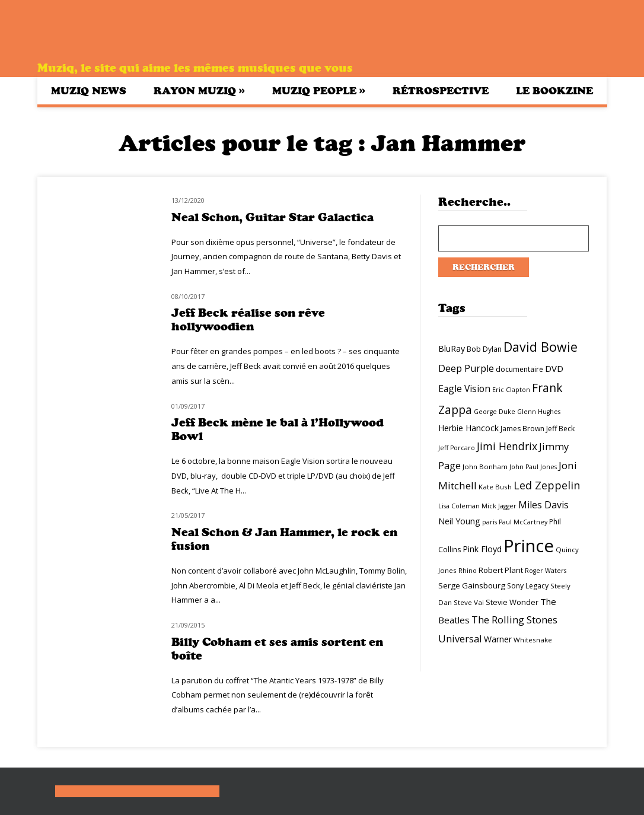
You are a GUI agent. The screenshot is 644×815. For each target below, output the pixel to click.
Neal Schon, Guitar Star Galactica (272, 217)
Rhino (468, 571)
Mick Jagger (499, 506)
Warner (498, 639)
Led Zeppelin (547, 485)
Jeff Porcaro (457, 448)
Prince (529, 546)
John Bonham (485, 467)
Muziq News (89, 91)
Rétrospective (441, 91)
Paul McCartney (523, 522)
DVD (554, 368)
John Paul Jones (533, 467)
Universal (460, 639)
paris (490, 522)
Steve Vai (469, 602)
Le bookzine (554, 91)
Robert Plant (501, 570)
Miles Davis (543, 505)
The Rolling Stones (514, 620)
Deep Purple (466, 368)
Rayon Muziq (199, 90)
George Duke (495, 412)
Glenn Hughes (539, 412)
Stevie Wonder (512, 602)
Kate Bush (495, 487)
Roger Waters (546, 571)
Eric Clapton (511, 390)
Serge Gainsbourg (472, 585)
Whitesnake (533, 640)
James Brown (522, 429)
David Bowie (541, 347)
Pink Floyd (482, 549)
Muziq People (319, 90)
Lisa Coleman (459, 506)
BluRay (452, 348)
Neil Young (459, 521)
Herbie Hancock (468, 428)
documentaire (519, 369)
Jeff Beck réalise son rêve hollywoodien (248, 320)
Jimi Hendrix (507, 446)
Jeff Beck (560, 429)
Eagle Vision (464, 389)
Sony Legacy (528, 586)
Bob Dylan (484, 349)
